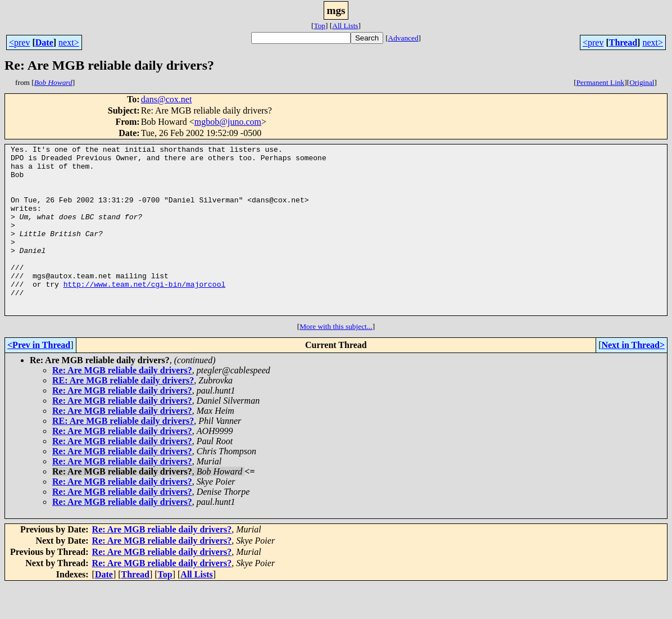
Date (44, 42)
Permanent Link (601, 82)
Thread (623, 42)
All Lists (345, 26)
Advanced (403, 38)
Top (319, 26)
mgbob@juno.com (228, 122)
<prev (19, 42)
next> (69, 42)
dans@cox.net (167, 99)
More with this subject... (336, 360)
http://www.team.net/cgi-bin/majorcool (145, 313)
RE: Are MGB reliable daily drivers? (123, 414)
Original (642, 82)
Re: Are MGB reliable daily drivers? (122, 404)
